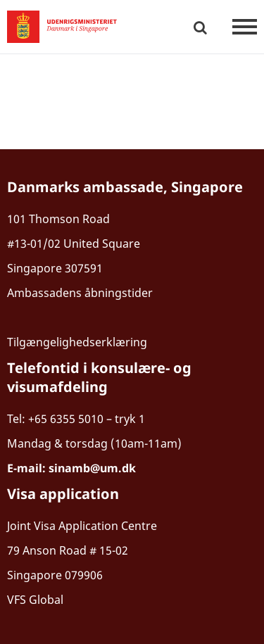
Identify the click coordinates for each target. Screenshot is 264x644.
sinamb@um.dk (92, 468)
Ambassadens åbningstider (80, 293)
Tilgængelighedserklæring (77, 342)
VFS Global (35, 600)
